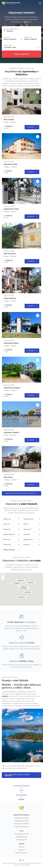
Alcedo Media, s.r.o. (13, 863)
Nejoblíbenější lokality (21, 821)
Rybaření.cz (21, 850)
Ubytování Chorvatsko (21, 786)
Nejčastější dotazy (21, 837)
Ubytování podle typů (21, 827)
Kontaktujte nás (22, 840)
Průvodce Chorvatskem (22, 824)
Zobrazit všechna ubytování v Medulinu (21, 493)
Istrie (17, 694)
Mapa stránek (25, 865)
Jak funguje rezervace (21, 834)
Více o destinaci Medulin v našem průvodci (21, 775)
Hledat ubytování (22, 54)
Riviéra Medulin (22, 795)
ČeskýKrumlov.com (22, 853)
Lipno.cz (22, 847)
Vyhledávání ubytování (22, 818)
